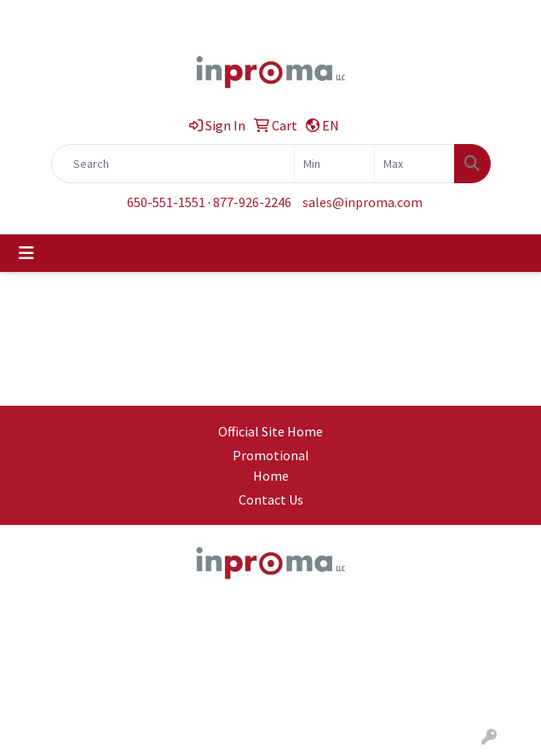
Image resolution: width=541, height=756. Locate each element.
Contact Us (271, 499)
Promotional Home (271, 465)
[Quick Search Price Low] (334, 164)
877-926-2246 (252, 202)
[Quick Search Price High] (414, 164)
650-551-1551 (166, 202)
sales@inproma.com (363, 202)
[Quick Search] (173, 164)
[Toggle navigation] (26, 253)
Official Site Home (270, 431)
